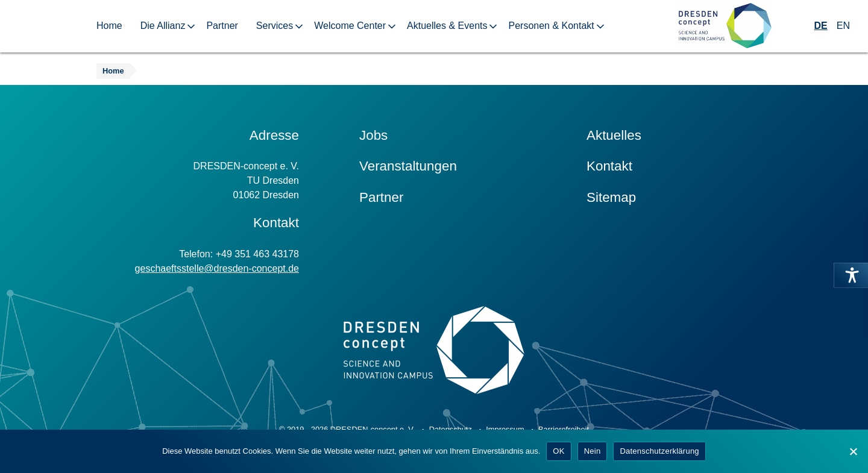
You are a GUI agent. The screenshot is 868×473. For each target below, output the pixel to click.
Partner (222, 26)
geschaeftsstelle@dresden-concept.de (217, 268)
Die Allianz (163, 26)
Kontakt (609, 166)
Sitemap (611, 197)
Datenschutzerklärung (659, 451)
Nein (593, 451)
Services (275, 26)
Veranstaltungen (408, 166)
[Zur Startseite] (725, 26)
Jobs (373, 135)
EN (843, 26)
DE (821, 26)
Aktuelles (614, 135)
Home (109, 26)
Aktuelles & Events (447, 26)
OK (558, 451)
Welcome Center (350, 26)
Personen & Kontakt (551, 26)
